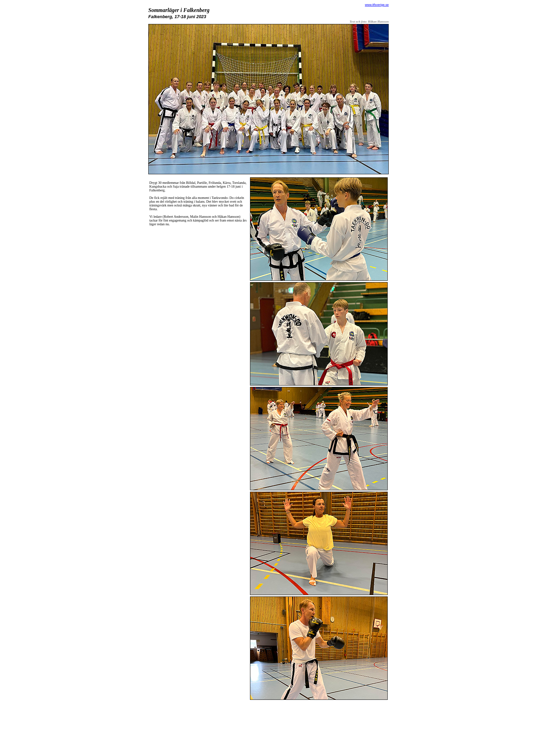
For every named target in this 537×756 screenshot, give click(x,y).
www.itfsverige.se (377, 5)
